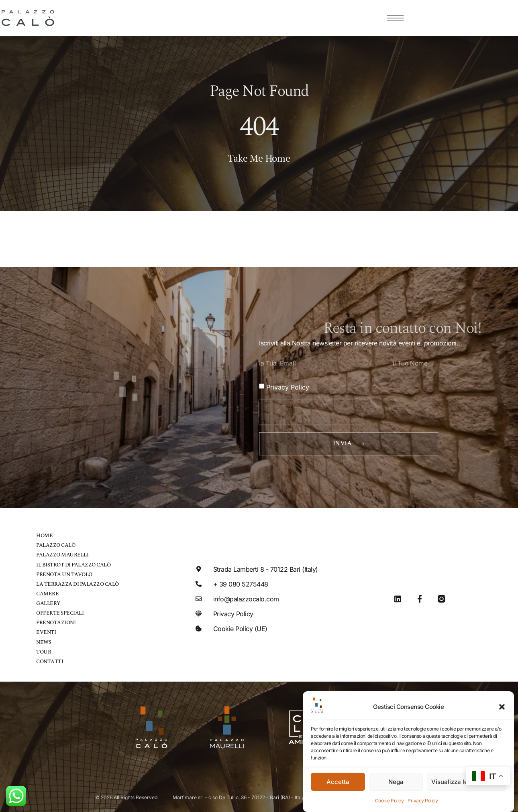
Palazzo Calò (56, 544)
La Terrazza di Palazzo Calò (77, 583)
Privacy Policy (423, 801)
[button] (502, 707)
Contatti (50, 660)
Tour (44, 650)
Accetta (338, 782)
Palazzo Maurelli (62, 554)
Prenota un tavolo (64, 573)
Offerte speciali (60, 612)
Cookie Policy (390, 801)
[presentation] (310, 411)
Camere (47, 592)
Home (44, 535)
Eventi (46, 631)
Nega (396, 782)
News (44, 640)
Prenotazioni (56, 621)
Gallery (48, 602)
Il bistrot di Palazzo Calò (73, 563)
